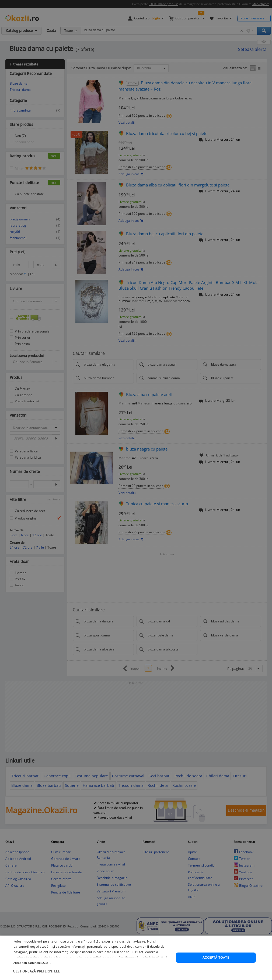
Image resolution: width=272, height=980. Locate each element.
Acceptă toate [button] (216, 958)
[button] (92, 963)
